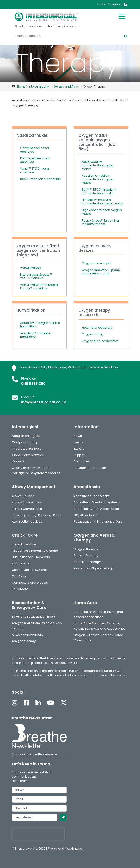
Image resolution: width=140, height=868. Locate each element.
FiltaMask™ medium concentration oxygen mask (103, 202)
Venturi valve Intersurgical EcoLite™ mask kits (39, 287)
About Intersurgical (26, 436)
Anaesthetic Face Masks (91, 496)
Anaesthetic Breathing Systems (97, 502)
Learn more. (20, 781)
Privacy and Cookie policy (66, 849)
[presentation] (38, 834)
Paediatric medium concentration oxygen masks (98, 179)
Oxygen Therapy (86, 549)
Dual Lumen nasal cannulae (41, 179)
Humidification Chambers (31, 557)
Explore (79, 449)
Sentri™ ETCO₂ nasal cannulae (35, 170)
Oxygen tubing (92, 334)
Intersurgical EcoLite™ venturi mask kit (36, 276)
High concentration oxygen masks (102, 212)
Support (79, 455)
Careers (18, 461)
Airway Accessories (26, 502)
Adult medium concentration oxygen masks (98, 165)
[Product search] (67, 36)
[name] (39, 790)
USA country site (66, 663)
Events (78, 442)
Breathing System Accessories (96, 509)
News (78, 436)
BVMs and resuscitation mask (34, 617)
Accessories (21, 563)
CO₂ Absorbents (86, 515)
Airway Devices (23, 496)
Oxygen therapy (24, 641)
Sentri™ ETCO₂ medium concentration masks (99, 191)
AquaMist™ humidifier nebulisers (36, 335)
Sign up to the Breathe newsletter (34, 754)
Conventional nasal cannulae (34, 150)
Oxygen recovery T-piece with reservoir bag (101, 272)
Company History (25, 442)
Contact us (82, 461)
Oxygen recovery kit (96, 263)
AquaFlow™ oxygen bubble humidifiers (40, 325)
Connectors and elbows (30, 583)
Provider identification (90, 468)
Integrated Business (27, 449)
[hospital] (39, 808)
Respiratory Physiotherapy (93, 568)
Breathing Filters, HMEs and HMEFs (36, 515)
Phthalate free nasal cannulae (35, 160)
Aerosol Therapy (86, 555)
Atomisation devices (27, 522)
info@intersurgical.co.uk (44, 402)
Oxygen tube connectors (100, 341)
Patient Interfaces (25, 544)
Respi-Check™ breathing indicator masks (100, 222)
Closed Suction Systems (30, 570)
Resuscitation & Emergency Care (98, 522)
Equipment (20, 589)
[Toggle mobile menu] (122, 16)
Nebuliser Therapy (87, 562)
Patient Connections (27, 509)
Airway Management (27, 635)
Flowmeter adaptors (97, 328)
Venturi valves (30, 268)
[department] (35, 817)
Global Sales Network (28, 455)
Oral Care (19, 576)
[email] (39, 799)
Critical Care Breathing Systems (35, 551)
